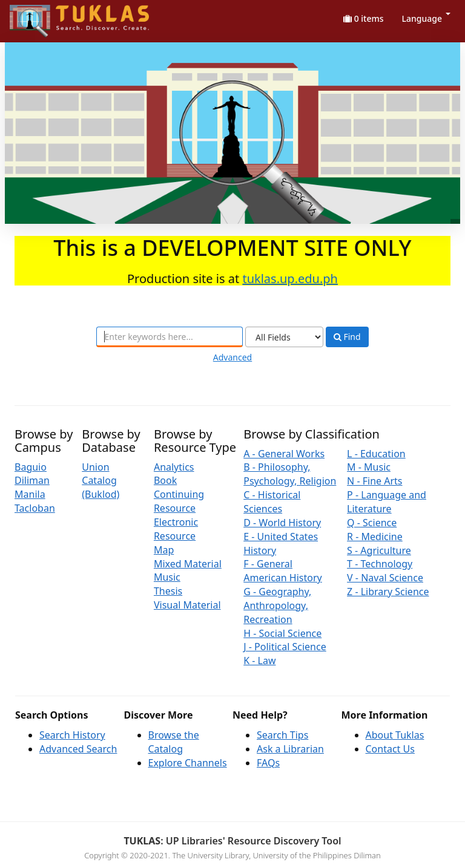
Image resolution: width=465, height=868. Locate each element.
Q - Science (372, 523)
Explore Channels (188, 763)
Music (167, 577)
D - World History (282, 523)
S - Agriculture (379, 550)
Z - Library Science (388, 592)
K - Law (259, 661)
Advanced (232, 357)
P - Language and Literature (387, 502)
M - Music (369, 467)
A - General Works (284, 454)
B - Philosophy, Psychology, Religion (290, 474)
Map (164, 550)
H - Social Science (282, 633)
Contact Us (390, 749)
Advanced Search (78, 749)
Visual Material (187, 605)
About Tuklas (395, 735)
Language (426, 18)
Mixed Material (188, 564)
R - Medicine (375, 537)
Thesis (168, 591)
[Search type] (284, 337)
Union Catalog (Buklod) (101, 481)
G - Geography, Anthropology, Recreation (277, 605)
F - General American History (283, 571)
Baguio (31, 467)
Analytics (174, 467)
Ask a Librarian (290, 749)
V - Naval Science (385, 578)
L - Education (376, 454)
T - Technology (380, 564)
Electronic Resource (176, 529)
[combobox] (170, 337)
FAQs (268, 763)
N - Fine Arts (374, 481)
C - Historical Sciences (272, 502)
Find (347, 337)
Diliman (32, 480)
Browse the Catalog (174, 742)
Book (165, 480)
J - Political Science (285, 647)
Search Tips (282, 735)
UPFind (39, 15)
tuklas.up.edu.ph (290, 279)
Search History (72, 735)
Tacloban (35, 508)
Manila (30, 494)
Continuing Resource (179, 501)
